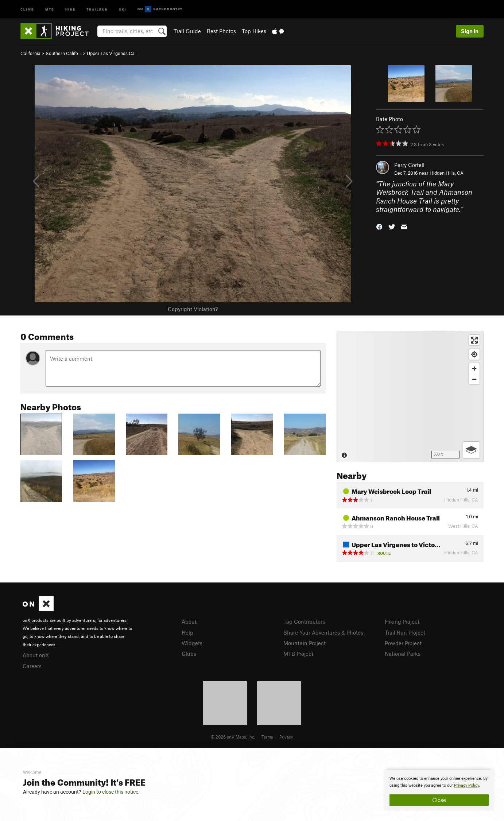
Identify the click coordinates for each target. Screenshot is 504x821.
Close (439, 800)
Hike (70, 9)
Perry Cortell (409, 165)
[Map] (410, 396)
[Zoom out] (474, 379)
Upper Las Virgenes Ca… (113, 53)
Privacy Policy (467, 785)
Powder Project (403, 643)
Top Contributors (304, 621)
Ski (123, 9)
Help (187, 632)
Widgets (192, 643)
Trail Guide (187, 31)
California (30, 53)
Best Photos (221, 31)
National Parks (403, 654)
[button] (379, 226)
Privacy (286, 737)
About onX (36, 655)
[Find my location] (474, 354)
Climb (27, 9)
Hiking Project (402, 621)
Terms (267, 737)
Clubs (189, 654)
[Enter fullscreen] (474, 340)
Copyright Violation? (193, 309)
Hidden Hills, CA (447, 173)
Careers (32, 666)
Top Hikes (254, 31)
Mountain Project (305, 643)
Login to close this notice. (111, 792)
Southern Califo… (64, 53)
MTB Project (298, 654)
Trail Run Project (405, 632)
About (189, 621)
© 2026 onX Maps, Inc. (233, 737)
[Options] (471, 450)
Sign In (470, 31)
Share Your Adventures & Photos (323, 632)
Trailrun (97, 9)
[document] (439, 790)
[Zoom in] (474, 369)
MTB (50, 9)
